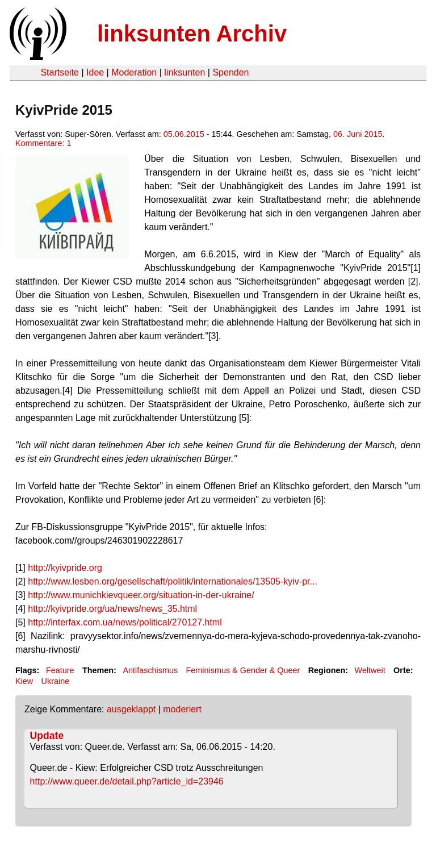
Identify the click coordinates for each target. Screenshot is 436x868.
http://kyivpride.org (65, 568)
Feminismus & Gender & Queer (243, 670)
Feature (60, 670)
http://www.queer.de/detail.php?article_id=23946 (127, 781)
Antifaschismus (150, 670)
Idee (95, 72)
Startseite (60, 72)
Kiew (24, 681)
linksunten (185, 72)
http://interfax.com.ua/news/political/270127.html (125, 622)
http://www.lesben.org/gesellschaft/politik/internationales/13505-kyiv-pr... (173, 581)
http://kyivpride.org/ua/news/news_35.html (112, 609)
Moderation (134, 72)
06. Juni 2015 (358, 134)
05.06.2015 (184, 134)
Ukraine (56, 681)
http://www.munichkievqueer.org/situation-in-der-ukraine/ (141, 595)
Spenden (230, 72)
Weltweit (370, 670)
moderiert (182, 709)
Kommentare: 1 (43, 143)
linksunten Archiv (192, 34)
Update (47, 736)
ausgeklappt (131, 709)
